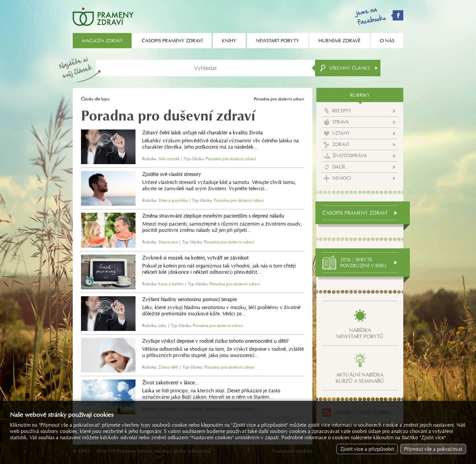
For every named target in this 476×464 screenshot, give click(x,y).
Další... (340, 167)
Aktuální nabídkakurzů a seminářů (360, 378)
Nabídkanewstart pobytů (360, 333)
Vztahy (341, 133)
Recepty (342, 111)
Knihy (229, 41)
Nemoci (342, 178)
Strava (340, 122)
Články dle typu (95, 99)
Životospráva (350, 156)
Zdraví (341, 144)
